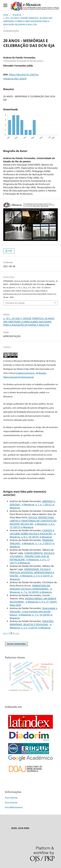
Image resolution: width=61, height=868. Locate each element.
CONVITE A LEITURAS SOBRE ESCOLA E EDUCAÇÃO (32, 532)
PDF (10, 251)
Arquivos (17, 15)
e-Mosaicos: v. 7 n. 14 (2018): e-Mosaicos (31, 590)
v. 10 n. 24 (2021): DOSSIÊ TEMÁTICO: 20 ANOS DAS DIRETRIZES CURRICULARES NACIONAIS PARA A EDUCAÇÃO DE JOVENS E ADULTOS (28, 21)
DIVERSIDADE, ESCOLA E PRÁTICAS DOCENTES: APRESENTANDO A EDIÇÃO (32, 572)
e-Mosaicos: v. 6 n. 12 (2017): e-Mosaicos (32, 526)
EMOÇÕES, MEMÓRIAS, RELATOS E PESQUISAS (32, 623)
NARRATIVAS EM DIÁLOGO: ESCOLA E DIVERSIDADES (30, 587)
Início (6, 15)
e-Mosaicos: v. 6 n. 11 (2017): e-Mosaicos (30, 561)
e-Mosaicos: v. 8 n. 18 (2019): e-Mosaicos (33, 535)
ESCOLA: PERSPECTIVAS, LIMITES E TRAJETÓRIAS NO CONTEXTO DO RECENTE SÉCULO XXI (33, 521)
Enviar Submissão (16, 644)
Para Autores (11, 802)
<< (5, 633)
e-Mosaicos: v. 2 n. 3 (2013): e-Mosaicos (31, 626)
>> (18, 633)
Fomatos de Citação (15, 303)
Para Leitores (11, 798)
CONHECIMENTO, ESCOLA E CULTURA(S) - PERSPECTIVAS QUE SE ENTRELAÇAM (32, 556)
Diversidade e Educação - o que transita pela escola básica (34, 611)
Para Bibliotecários (14, 807)
